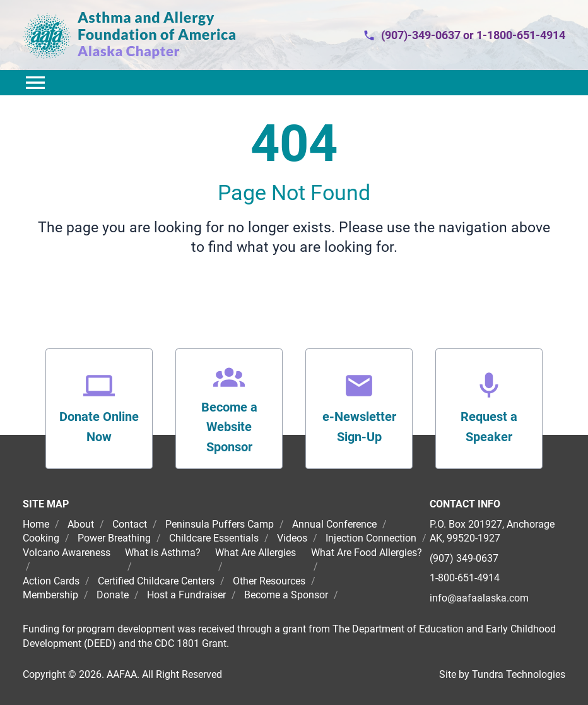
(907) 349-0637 (464, 558)
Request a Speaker (489, 427)
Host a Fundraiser (186, 595)
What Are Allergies (256, 553)
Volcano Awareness (67, 553)
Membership (50, 595)
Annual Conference (334, 524)
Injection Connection (371, 538)
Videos (292, 538)
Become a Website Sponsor (229, 427)
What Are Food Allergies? (367, 553)
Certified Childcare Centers (156, 581)
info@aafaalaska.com (479, 598)
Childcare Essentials (214, 538)
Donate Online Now (99, 427)
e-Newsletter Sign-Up (359, 427)
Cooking (41, 538)
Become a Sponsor (286, 595)
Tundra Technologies (519, 674)
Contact (130, 524)
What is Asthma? (163, 553)
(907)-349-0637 (421, 35)
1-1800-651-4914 (521, 35)
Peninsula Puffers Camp (220, 524)
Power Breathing (114, 538)
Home (37, 524)
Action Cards (51, 581)
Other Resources (269, 581)
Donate (113, 595)
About (81, 524)
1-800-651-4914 (465, 578)
